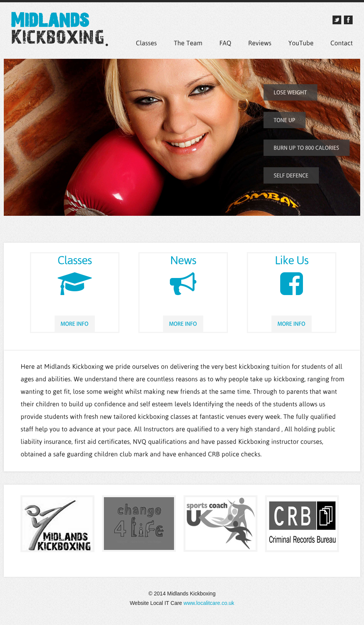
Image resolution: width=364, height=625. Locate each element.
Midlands (60, 33)
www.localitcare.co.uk (208, 603)
